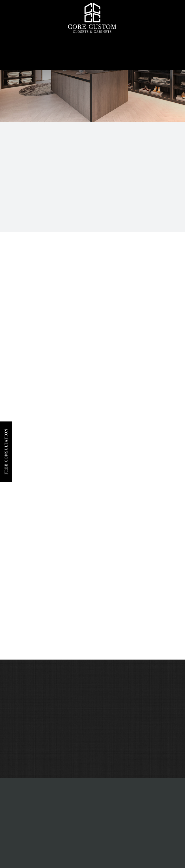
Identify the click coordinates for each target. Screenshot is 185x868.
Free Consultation (6, 452)
